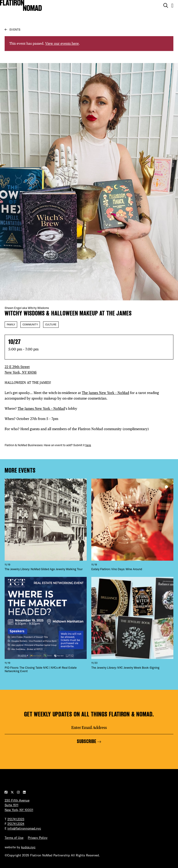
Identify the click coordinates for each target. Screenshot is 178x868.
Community (30, 324)
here (88, 445)
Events (15, 30)
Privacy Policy (38, 838)
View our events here (62, 43)
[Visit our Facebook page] (6, 792)
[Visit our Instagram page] (19, 792)
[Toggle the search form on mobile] (166, 6)
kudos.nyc (28, 847)
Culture (51, 324)
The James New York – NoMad (105, 393)
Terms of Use (14, 838)
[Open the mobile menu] (172, 5)
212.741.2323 (16, 819)
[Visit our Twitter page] (13, 792)
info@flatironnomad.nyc (24, 828)
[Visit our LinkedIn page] (24, 792)
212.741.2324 (16, 824)
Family (11, 324)
